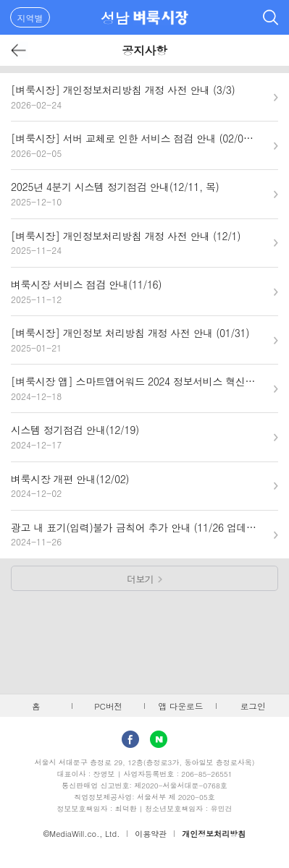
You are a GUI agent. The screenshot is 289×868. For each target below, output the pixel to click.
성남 (115, 18)
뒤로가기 (19, 50)
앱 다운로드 (180, 706)
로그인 (253, 706)
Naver (159, 739)
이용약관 (151, 834)
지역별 (30, 18)
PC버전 (108, 706)
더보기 (140, 579)
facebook (130, 739)
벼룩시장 (161, 17)
